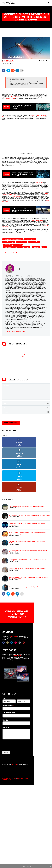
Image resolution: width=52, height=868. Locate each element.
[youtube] (24, 620)
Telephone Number (9, 690)
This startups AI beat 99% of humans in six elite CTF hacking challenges (27, 502)
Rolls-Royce (39, 183)
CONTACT (5, 756)
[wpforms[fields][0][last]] (24, 679)
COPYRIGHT (12, 756)
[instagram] (8, 620)
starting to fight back (37, 220)
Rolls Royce (7, 245)
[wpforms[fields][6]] (16, 694)
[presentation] (16, 726)
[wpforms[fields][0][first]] (9, 679)
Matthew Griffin (8, 60)
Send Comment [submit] (11, 423)
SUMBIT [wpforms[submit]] (6, 730)
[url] (26, 412)
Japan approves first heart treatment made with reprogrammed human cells (28, 529)
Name (5, 676)
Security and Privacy (8, 62)
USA (44, 247)
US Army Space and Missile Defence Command (16, 247)
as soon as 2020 (10, 98)
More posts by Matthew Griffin (16, 332)
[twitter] (20, 620)
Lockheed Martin (35, 242)
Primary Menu (49, 3)
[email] (26, 408)
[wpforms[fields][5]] (16, 701)
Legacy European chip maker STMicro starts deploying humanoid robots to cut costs (28, 556)
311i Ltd (14, 742)
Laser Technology (9, 242)
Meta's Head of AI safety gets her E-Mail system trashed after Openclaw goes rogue (28, 511)
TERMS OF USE (7, 757)
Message (6, 705)
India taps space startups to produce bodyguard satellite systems (29, 565)
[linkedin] (12, 620)
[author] (26, 403)
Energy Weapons (30, 239)
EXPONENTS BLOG (23, 756)
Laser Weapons (22, 242)
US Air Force (18, 245)
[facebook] (4, 620)
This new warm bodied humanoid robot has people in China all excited (28, 538)
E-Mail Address (8, 683)
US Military (36, 247)
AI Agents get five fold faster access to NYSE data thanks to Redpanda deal (27, 520)
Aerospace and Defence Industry (13, 239)
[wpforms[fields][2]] (16, 712)
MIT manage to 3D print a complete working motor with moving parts (30, 493)
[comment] (26, 392)
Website (5, 698)
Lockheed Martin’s (14, 97)
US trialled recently (15, 196)
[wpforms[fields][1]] (16, 686)
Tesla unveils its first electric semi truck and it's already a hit (27, 484)
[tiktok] (16, 620)
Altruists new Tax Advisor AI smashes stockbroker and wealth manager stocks (28, 547)
